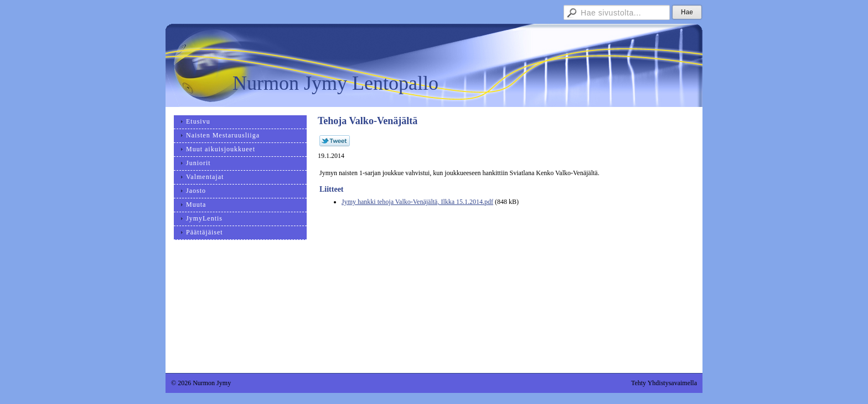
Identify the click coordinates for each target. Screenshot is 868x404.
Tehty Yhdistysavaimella (664, 383)
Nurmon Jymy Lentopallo (335, 83)
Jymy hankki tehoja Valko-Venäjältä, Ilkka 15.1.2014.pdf (417, 202)
